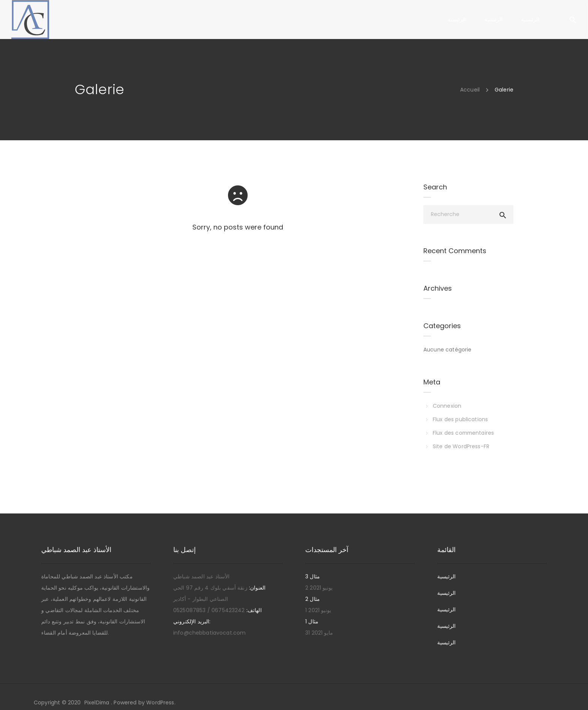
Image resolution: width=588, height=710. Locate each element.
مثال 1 (312, 621)
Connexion (447, 406)
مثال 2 (313, 599)
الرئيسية (446, 576)
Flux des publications (460, 419)
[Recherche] (468, 215)
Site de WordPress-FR (461, 446)
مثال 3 (313, 576)
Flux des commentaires (464, 433)
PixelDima (97, 702)
